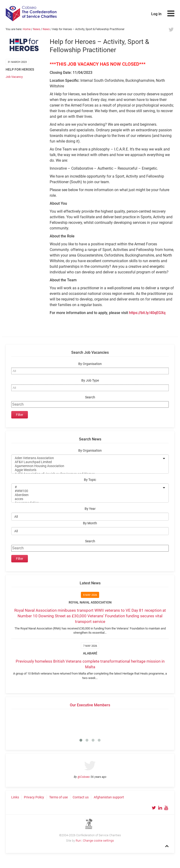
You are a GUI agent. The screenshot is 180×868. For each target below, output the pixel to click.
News (37, 29)
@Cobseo (84, 777)
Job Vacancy (14, 77)
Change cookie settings (98, 841)
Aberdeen (87, 495)
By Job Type (90, 380)
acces (87, 499)
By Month (90, 523)
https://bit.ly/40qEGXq (147, 313)
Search (90, 397)
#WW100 (87, 491)
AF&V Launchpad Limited (87, 462)
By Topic (90, 480)
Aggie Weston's (87, 470)
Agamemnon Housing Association (87, 466)
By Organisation (90, 364)
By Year (90, 509)
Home (27, 29)
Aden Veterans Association (87, 458)
